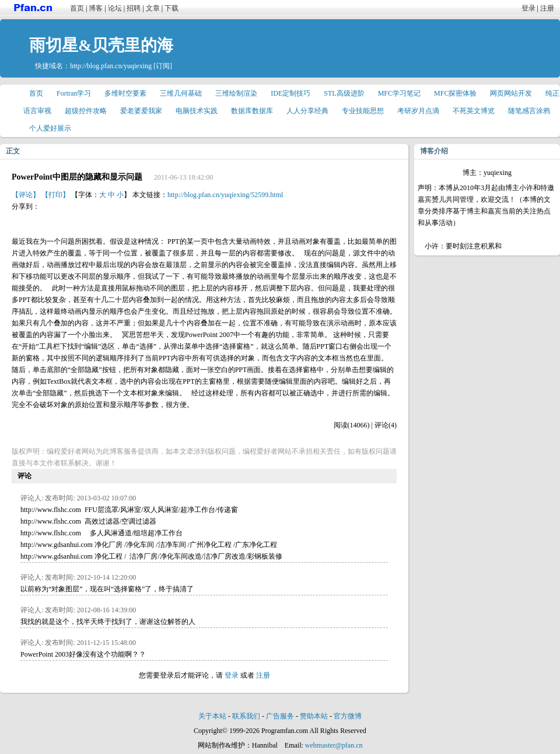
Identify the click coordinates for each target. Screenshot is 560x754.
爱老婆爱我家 (141, 111)
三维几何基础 (181, 93)
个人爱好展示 (50, 128)
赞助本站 (314, 716)
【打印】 (55, 195)
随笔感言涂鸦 (529, 111)
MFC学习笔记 (399, 93)
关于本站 (212, 716)
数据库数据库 (252, 111)
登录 (528, 8)
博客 (96, 8)
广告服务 (280, 716)
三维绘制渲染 (236, 93)
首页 (77, 8)
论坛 (115, 8)
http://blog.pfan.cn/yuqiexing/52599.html (225, 195)
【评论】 (26, 195)
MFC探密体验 (455, 93)
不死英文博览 (474, 111)
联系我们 (246, 716)
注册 (547, 8)
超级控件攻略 (86, 111)
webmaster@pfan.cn (334, 745)
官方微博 (348, 716)
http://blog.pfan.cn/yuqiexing (111, 66)
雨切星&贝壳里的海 (101, 45)
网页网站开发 (511, 93)
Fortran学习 (74, 93)
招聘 (134, 8)
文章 (153, 8)
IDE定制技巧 (290, 93)
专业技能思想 (363, 111)
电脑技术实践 (197, 111)
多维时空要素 (125, 93)
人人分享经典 (307, 111)
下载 (171, 8)
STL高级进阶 (344, 93)
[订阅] (163, 66)
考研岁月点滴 (418, 111)
